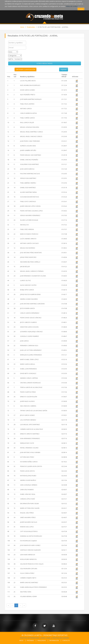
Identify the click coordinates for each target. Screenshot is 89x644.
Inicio (22, 27)
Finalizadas (31, 27)
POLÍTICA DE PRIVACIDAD (30, 638)
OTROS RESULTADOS (44, 63)
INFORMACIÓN (54, 640)
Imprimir (64, 69)
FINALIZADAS (42, 640)
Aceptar (81, 9)
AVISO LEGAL (46, 638)
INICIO (21, 640)
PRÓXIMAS (30, 640)
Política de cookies (72, 6)
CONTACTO (66, 640)
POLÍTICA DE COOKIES (61, 638)
